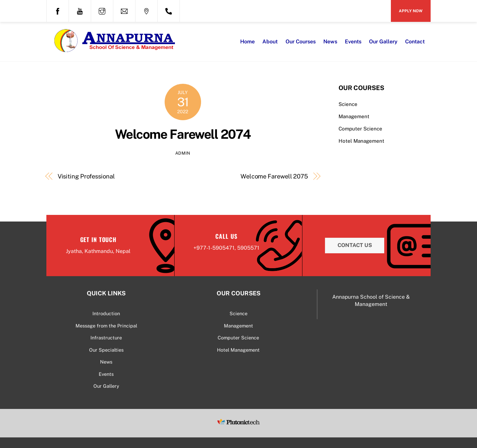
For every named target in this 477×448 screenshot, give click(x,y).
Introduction (106, 313)
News (330, 42)
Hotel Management (361, 141)
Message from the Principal (106, 326)
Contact (415, 42)
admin (183, 153)
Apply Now (411, 11)
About (270, 42)
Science (348, 104)
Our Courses (301, 42)
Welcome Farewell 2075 (274, 176)
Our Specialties (106, 350)
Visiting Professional (86, 176)
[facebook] (58, 10)
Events (353, 42)
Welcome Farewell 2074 (183, 134)
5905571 (248, 248)
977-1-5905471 (215, 248)
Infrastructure (106, 338)
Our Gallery (383, 42)
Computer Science (360, 129)
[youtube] (80, 10)
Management (354, 116)
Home (247, 42)
